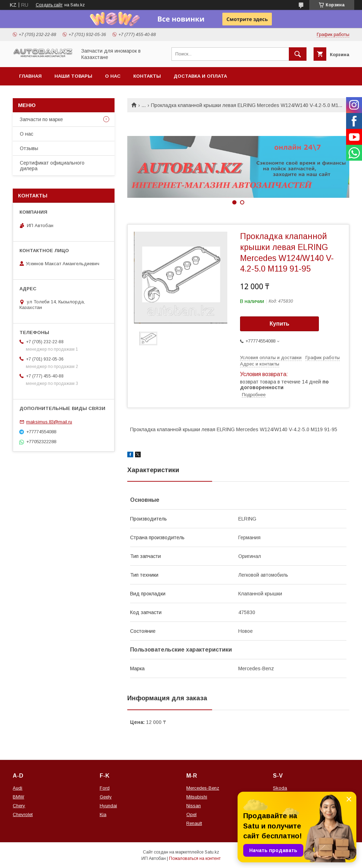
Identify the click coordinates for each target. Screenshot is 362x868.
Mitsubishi (197, 797)
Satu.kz (212, 852)
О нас (113, 76)
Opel (191, 815)
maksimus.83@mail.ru (49, 422)
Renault (194, 823)
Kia (103, 815)
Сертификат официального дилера (52, 166)
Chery (19, 806)
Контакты (147, 76)
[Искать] (298, 54)
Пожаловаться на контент (195, 858)
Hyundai (108, 806)
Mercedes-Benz (203, 788)
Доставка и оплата (200, 76)
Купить (280, 324)
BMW (18, 797)
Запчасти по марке (41, 119)
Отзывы (29, 148)
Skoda (280, 788)
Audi (17, 788)
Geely (106, 797)
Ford (105, 788)
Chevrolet (23, 815)
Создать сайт (49, 5)
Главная (30, 76)
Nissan (194, 806)
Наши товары (73, 76)
